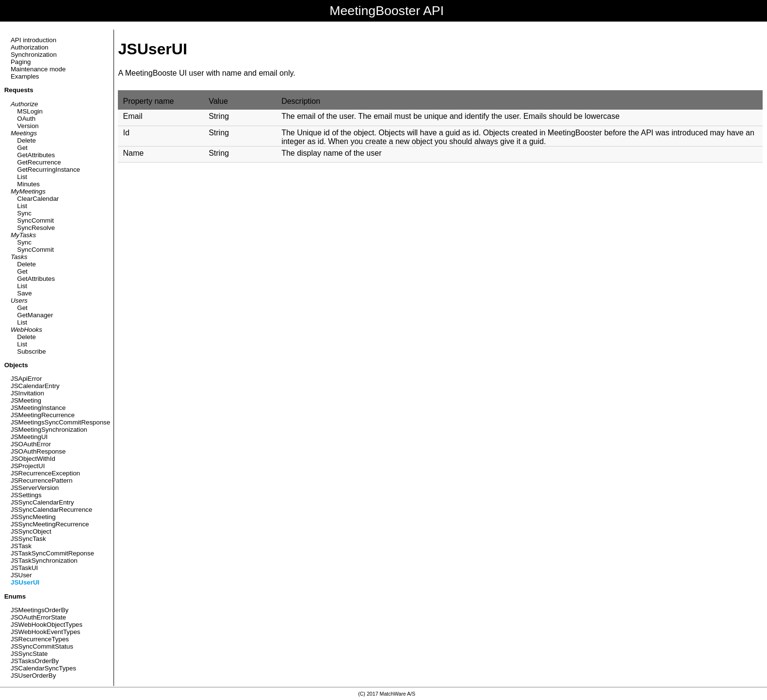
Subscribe (31, 351)
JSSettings (26, 495)
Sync (24, 213)
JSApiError (26, 379)
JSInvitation (27, 393)
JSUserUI (25, 582)
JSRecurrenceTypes (40, 639)
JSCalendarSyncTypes (43, 668)
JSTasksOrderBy (35, 661)
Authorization (30, 47)
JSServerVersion (35, 488)
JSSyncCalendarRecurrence (51, 510)
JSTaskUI (24, 568)
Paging (21, 62)
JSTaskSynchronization (44, 561)
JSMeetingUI (29, 437)
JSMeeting (26, 400)
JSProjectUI (28, 466)
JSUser (21, 575)
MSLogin (30, 111)
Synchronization (34, 55)
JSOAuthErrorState (38, 617)
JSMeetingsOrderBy (40, 610)
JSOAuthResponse (38, 451)
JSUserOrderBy (33, 676)
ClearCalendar (38, 199)
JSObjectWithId (33, 459)
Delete (26, 140)
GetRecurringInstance (49, 170)
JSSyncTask (28, 539)
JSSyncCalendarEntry (42, 502)
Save (24, 293)
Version (28, 126)
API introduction (33, 40)
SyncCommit (35, 220)
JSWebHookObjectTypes (47, 625)
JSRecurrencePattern (41, 480)
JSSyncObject (31, 531)
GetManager (35, 315)
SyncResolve (36, 228)
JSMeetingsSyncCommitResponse (60, 422)
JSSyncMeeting (33, 517)
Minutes (28, 184)
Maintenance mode (38, 69)
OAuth (26, 119)
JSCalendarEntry (35, 386)
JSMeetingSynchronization (49, 430)
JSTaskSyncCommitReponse (52, 553)
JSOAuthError (31, 444)
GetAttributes (36, 155)
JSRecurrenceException (45, 473)
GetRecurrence (39, 162)
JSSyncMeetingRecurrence (50, 524)
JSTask (21, 546)
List (22, 177)
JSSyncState (29, 654)
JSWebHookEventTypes (45, 632)
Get (22, 148)
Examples (25, 76)
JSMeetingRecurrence (43, 415)
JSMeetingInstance (38, 408)
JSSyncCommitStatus (42, 646)
